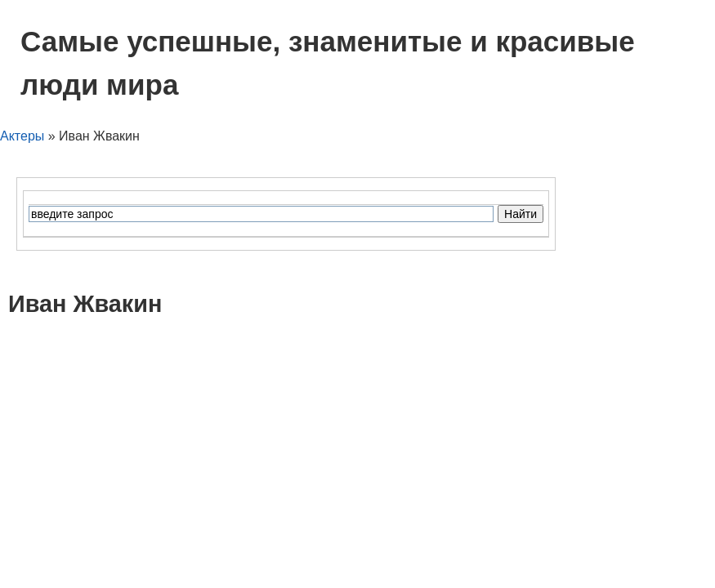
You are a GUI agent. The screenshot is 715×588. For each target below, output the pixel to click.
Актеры (22, 136)
